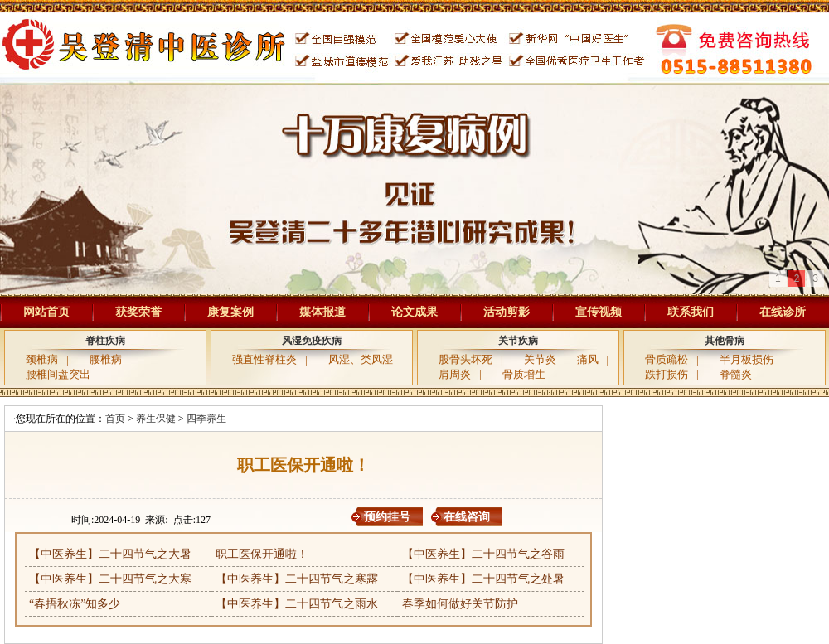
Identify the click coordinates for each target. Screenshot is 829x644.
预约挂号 (387, 517)
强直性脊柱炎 (264, 359)
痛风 (588, 359)
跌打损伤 (667, 374)
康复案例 (230, 312)
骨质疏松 (667, 359)
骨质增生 (524, 374)
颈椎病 (42, 359)
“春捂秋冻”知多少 (75, 604)
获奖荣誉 (138, 312)
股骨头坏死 (465, 359)
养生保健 (156, 419)
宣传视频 (599, 312)
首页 (115, 419)
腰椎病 (106, 359)
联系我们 (691, 312)
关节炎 (540, 359)
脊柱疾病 (105, 341)
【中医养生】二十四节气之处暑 (483, 579)
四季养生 (206, 419)
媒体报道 (322, 312)
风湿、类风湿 (361, 359)
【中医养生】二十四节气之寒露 (297, 579)
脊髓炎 (736, 374)
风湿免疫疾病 (312, 341)
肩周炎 (455, 374)
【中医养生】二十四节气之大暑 (110, 554)
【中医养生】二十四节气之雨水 (297, 604)
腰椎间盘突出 (58, 374)
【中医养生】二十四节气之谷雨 (483, 554)
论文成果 (414, 312)
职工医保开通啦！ (262, 554)
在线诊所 (783, 312)
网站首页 (46, 312)
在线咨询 (467, 517)
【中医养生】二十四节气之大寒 (110, 579)
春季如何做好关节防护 (460, 604)
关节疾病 (518, 341)
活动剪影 (507, 312)
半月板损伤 (747, 359)
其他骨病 (725, 341)
